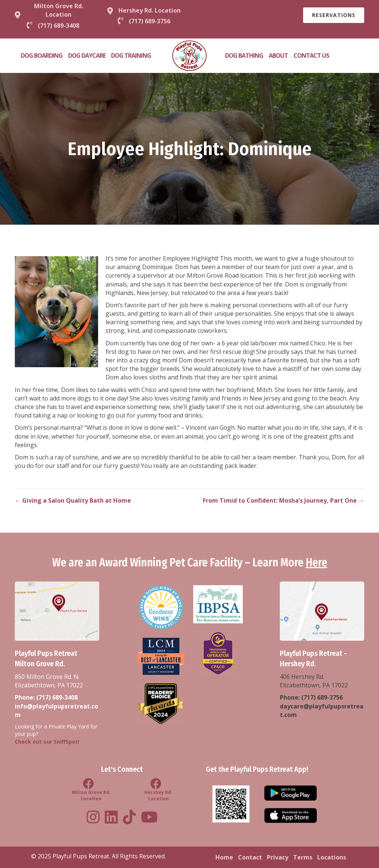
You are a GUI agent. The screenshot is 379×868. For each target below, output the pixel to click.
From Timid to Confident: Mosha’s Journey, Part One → (284, 500)
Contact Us (311, 56)
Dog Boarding (42, 56)
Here (316, 563)
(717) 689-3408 (57, 697)
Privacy (278, 857)
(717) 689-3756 (322, 697)
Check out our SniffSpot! (47, 742)
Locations (332, 857)
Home (224, 857)
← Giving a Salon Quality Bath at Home (73, 500)
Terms (303, 857)
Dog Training (131, 56)
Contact (250, 857)
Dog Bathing (244, 56)
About (278, 56)
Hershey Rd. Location (150, 10)
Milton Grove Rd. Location (59, 10)
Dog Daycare (87, 56)
